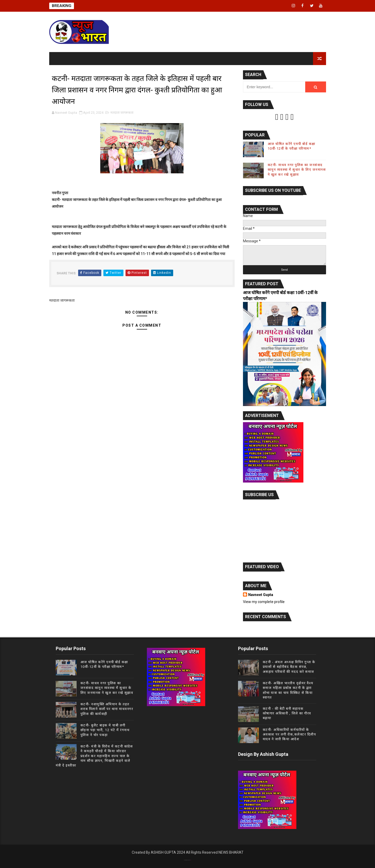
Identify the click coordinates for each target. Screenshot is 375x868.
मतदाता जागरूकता (122, 113)
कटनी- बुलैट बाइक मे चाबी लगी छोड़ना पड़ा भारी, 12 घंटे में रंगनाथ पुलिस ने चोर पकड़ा (105, 730)
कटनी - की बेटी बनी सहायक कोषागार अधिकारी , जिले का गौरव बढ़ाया (287, 713)
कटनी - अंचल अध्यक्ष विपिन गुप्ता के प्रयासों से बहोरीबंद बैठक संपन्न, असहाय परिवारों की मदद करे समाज (289, 667)
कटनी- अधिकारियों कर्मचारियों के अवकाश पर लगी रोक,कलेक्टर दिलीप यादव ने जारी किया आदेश (289, 734)
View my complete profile (264, 602)
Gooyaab (190, 860)
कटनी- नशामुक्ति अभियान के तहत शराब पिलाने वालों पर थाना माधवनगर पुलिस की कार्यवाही (107, 709)
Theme (186, 860)
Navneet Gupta (261, 595)
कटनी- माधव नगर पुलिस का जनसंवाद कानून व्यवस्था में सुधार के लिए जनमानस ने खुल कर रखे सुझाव (297, 170)
